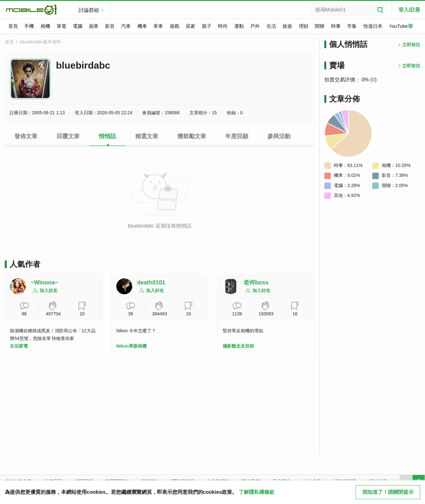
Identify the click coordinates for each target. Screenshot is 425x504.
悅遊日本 (373, 26)
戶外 (255, 26)
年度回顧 (237, 136)
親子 (207, 26)
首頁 (13, 26)
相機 (45, 26)
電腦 (78, 26)
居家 (190, 26)
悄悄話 (107, 136)
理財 (304, 26)
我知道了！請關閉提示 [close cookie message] (388, 492)
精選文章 (147, 136)
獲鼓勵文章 (192, 136)
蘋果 (94, 26)
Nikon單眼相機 (131, 346)
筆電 (61, 26)
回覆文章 (68, 136)
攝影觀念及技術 (238, 346)
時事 (336, 26)
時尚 (223, 26)
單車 (158, 26)
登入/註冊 (409, 10)
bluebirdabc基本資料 (41, 42)
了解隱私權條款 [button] (257, 492)
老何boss (256, 282)
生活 (271, 26)
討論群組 (89, 10)
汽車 (126, 26)
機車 (142, 26)
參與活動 (279, 136)
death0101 (151, 282)
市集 (352, 26)
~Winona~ (44, 282)
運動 (239, 26)
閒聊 (320, 26)
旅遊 (287, 26)
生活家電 (19, 346)
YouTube (401, 26)
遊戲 (174, 26)
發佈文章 (26, 136)
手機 (29, 26)
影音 (110, 26)
